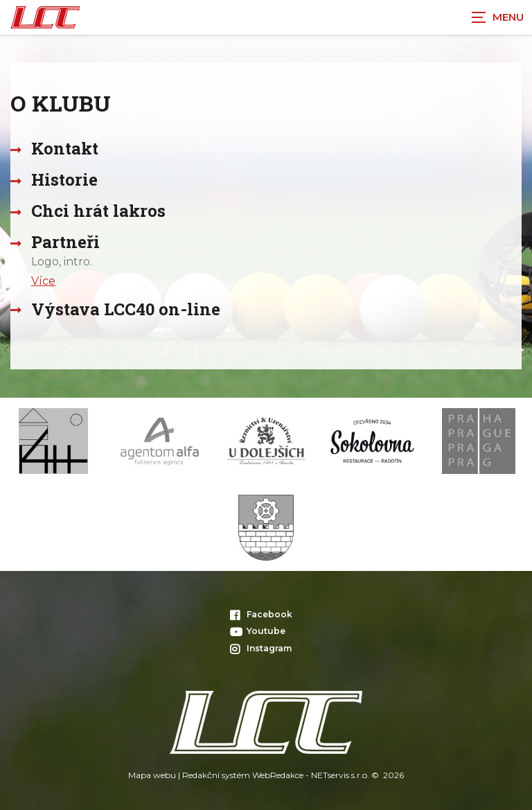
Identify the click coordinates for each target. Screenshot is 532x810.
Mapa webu (152, 775)
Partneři (65, 242)
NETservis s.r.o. (340, 775)
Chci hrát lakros (98, 211)
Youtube (258, 631)
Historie (64, 179)
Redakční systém (216, 775)
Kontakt (65, 148)
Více (43, 281)
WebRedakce (278, 775)
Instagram (261, 648)
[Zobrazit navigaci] (497, 17)
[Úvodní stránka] (45, 18)
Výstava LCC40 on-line (126, 309)
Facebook (261, 614)
